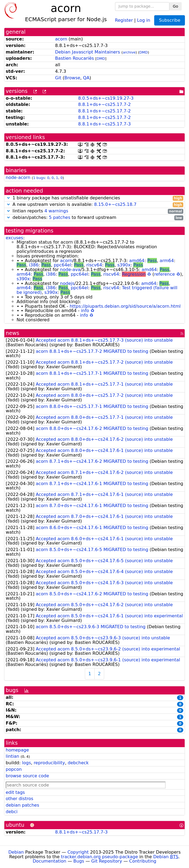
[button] (8, 198)
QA (86, 78)
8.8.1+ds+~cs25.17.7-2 (104, 104)
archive (129, 52)
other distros (19, 799)
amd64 (137, 261)
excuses (14, 238)
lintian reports (94, 211)
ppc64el (63, 265)
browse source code (27, 776)
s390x (124, 265)
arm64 (167, 261)
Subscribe (170, 20)
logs (27, 763)
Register (124, 20)
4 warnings (56, 211)
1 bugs (39, 178)
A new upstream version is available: (94, 205)
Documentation (49, 861)
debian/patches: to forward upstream (94, 218)
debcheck (78, 763)
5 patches (60, 217)
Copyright (78, 852)
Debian (16, 852)
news (13, 333)
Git (58, 78)
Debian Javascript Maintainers (87, 52)
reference (165, 274)
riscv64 (94, 265)
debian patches (22, 805)
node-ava (70, 270)
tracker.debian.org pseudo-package (99, 857)
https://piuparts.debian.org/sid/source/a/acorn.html (125, 306)
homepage (17, 750)
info (85, 311)
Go (176, 6)
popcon (14, 769)
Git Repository (107, 861)
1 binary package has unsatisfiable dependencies (94, 198)
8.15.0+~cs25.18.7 (115, 204)
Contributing (143, 861)
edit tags (15, 792)
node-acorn (18, 177)
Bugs (79, 861)
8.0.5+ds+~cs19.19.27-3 (106, 98)
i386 (34, 265)
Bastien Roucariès (74, 58)
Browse (72, 78)
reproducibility (49, 763)
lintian (13, 756)
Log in (144, 20)
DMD (143, 52)
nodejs (67, 283)
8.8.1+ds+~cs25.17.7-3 (104, 124)
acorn (61, 39)
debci (12, 812)
